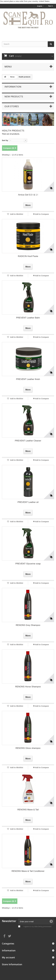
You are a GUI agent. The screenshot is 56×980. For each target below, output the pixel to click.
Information (13, 87)
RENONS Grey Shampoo (28, 625)
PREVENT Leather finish (28, 379)
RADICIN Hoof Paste (28, 256)
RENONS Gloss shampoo (28, 748)
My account (8, 957)
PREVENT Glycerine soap (28, 564)
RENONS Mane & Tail (28, 810)
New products (14, 96)
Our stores (12, 106)
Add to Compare (42, 214)
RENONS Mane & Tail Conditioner (28, 871)
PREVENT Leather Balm (28, 318)
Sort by (5, 140)
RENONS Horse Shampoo (28, 687)
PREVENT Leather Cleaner (28, 441)
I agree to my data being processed (37, 926)
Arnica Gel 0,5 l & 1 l (28, 195)
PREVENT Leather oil (28, 502)
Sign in (50, 6)
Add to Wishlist (16, 214)
